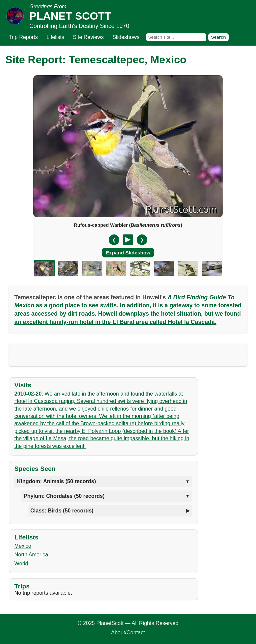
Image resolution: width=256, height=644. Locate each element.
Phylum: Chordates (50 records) (64, 496)
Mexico (23, 546)
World (21, 564)
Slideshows (126, 37)
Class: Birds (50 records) (62, 511)
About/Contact (128, 633)
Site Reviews (88, 37)
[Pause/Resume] (128, 240)
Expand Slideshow (128, 253)
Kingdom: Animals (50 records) (56, 481)
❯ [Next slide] (142, 240)
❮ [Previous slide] (114, 240)
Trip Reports (23, 37)
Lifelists (55, 37)
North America (31, 555)
